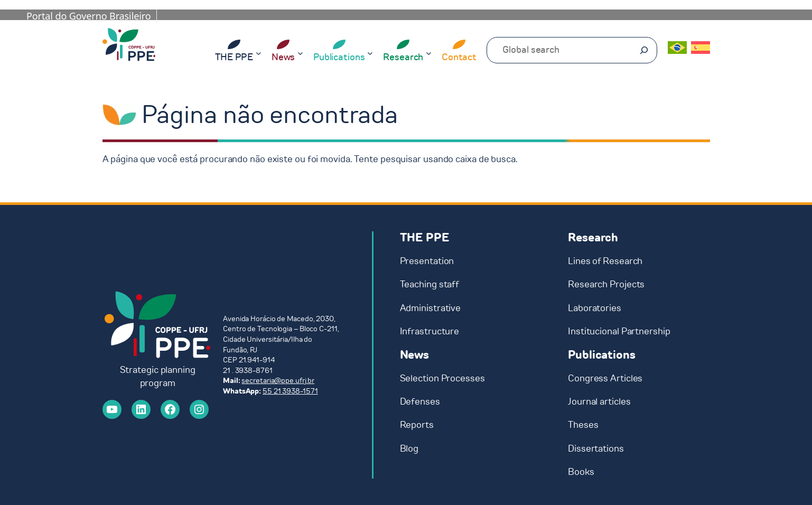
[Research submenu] (429, 53)
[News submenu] (300, 53)
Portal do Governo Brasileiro (89, 16)
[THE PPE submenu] (259, 53)
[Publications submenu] (370, 53)
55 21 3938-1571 (290, 391)
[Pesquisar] (644, 50)
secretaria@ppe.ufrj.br (278, 381)
